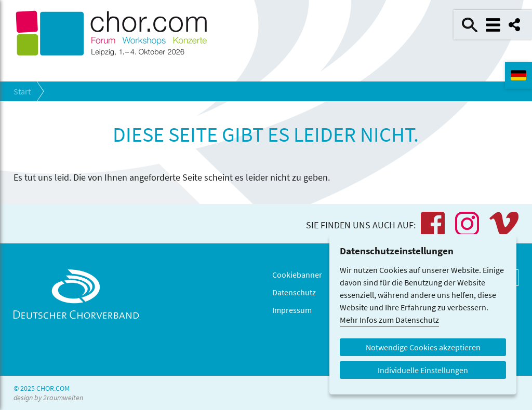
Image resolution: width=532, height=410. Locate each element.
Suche (470, 25)
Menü (493, 25)
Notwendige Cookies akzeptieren (423, 347)
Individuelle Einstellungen (423, 370)
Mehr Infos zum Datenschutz (389, 320)
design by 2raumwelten (48, 398)
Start (22, 91)
